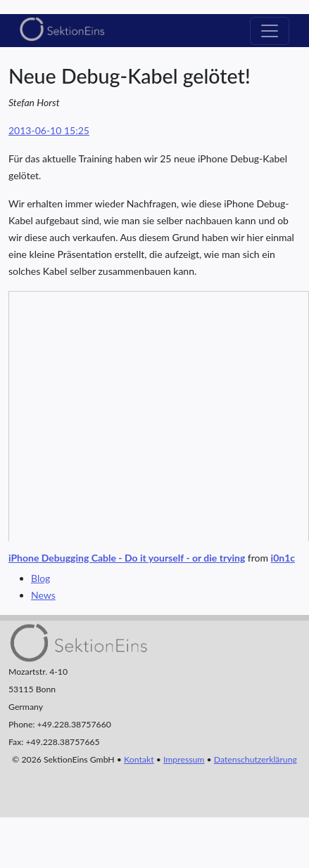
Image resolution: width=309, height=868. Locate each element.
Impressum (184, 759)
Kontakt (139, 759)
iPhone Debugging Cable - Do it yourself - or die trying (127, 558)
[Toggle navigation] (270, 31)
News (43, 595)
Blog (40, 578)
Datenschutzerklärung (256, 759)
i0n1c (283, 558)
